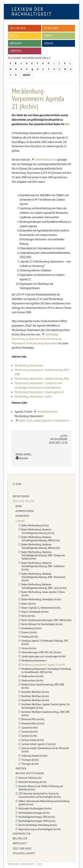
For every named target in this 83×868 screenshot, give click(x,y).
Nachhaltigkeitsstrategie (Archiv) (34, 813)
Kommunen (22, 516)
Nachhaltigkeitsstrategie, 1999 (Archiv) (37, 821)
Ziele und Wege (18, 28)
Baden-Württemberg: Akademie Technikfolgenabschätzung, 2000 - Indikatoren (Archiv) (43, 566)
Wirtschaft (16, 43)
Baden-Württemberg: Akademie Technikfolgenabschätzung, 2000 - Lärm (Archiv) (44, 586)
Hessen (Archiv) (29, 648)
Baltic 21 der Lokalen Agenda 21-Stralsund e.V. (44, 420)
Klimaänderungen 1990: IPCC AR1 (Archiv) (41, 652)
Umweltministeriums (46, 159)
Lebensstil (16, 51)
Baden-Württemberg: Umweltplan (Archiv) (41, 599)
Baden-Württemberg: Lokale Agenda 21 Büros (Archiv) (43, 593)
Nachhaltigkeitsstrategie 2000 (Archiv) (37, 817)
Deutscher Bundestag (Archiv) (33, 782)
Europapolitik (22, 834)
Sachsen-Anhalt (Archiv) (33, 740)
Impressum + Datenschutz (21, 864)
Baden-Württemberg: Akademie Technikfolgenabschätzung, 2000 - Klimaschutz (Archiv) (43, 577)
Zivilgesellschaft (24, 853)
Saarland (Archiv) (29, 727)
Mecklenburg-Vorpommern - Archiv (33, 396)
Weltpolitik (20, 839)
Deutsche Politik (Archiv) (30, 778)
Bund (19, 506)
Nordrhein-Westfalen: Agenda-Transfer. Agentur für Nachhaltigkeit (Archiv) (46, 706)
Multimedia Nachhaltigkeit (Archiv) (35, 808)
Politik (14, 36)
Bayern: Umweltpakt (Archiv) (35, 612)
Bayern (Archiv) (29, 603)
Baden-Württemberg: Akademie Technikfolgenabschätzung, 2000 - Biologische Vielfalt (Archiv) (43, 555)
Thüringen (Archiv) (30, 760)
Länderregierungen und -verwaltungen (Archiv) (44, 656)
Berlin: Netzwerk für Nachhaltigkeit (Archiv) (42, 624)
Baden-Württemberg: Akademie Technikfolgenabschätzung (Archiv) (38, 531)
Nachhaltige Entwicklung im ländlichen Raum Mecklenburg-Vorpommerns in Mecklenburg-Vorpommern (37, 339)
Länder (20, 521)
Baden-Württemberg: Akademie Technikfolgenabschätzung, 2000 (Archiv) (41, 539)
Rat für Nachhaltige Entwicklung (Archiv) (38, 825)
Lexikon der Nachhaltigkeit (32, 12)
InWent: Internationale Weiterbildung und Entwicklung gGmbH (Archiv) (44, 803)
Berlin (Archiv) (28, 616)
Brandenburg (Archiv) (31, 628)
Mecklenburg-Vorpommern (29, 365)
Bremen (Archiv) (29, 632)
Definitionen (51, 28)
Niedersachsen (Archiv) (32, 676)
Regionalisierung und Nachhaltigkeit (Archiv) (40, 829)
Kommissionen (25, 511)
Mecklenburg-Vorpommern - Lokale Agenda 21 (39, 392)
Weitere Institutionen (30, 773)
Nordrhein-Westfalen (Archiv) (35, 692)
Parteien (21, 768)
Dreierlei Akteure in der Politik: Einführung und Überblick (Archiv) (41, 788)
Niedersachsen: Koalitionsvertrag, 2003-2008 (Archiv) (43, 686)
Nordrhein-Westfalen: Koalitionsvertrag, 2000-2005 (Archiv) (46, 713)
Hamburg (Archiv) (30, 636)
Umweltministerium (48, 411)
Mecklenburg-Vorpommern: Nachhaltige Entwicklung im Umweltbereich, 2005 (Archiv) (46, 670)
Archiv (26, 75)
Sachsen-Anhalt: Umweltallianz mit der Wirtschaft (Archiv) (45, 750)
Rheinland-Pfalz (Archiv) (33, 719)
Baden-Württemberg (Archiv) (35, 525)
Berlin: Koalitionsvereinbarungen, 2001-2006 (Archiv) (46, 620)
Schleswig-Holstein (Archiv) (34, 756)
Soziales (49, 43)
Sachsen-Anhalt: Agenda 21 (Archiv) (38, 744)
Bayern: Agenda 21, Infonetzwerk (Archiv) (41, 608)
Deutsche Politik (23, 501)
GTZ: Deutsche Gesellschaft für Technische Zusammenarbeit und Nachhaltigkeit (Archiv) (40, 795)
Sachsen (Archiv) (29, 736)
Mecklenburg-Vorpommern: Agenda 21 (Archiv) (43, 665)
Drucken (22, 458)
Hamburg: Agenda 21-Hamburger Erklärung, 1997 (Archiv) (45, 642)
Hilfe (39, 864)
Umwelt (48, 36)
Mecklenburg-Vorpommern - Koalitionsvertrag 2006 (42, 379)
